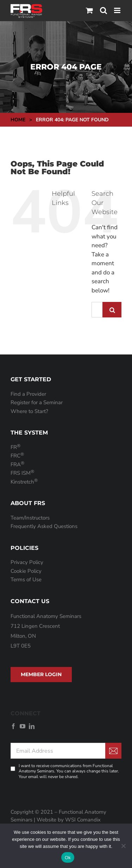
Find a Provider (28, 394)
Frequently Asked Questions (44, 526)
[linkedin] (32, 726)
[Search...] (97, 310)
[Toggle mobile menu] (118, 10)
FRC (17, 456)
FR (15, 447)
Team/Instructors (30, 518)
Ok (68, 858)
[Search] (112, 310)
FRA (17, 465)
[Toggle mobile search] (103, 10)
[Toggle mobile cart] (89, 10)
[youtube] (23, 726)
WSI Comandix (83, 820)
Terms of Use (26, 579)
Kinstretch (24, 482)
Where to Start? (29, 411)
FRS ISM (22, 473)
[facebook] (13, 726)
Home (18, 120)
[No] (123, 846)
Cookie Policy (26, 571)
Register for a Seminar (37, 402)
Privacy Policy (27, 562)
